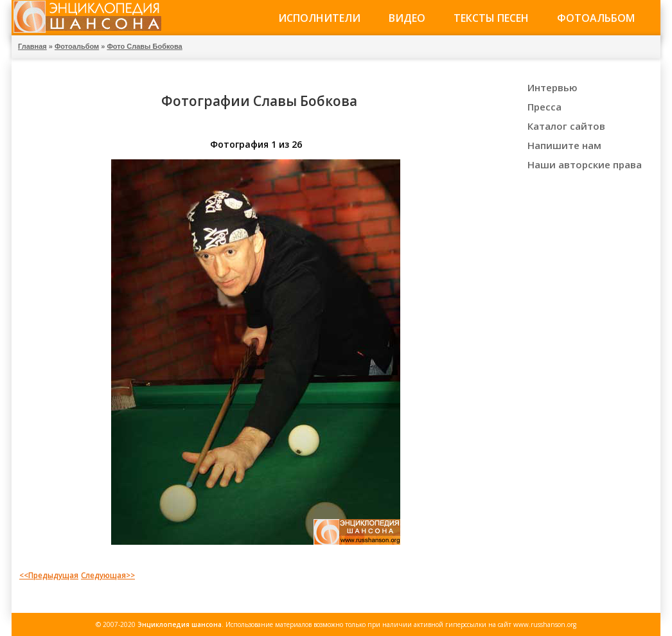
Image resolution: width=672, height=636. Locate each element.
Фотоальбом (596, 18)
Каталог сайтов (566, 126)
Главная (32, 46)
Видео (407, 18)
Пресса (544, 107)
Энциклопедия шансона (180, 624)
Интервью (553, 87)
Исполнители (319, 18)
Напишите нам (564, 145)
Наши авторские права (585, 164)
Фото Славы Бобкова (144, 46)
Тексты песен (491, 18)
